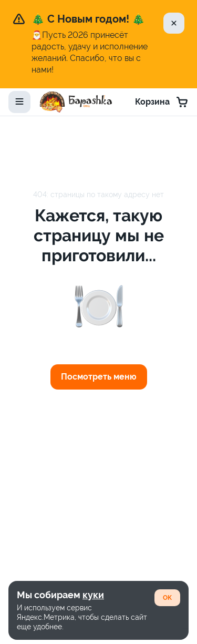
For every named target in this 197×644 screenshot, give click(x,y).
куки (93, 595)
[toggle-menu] (19, 102)
